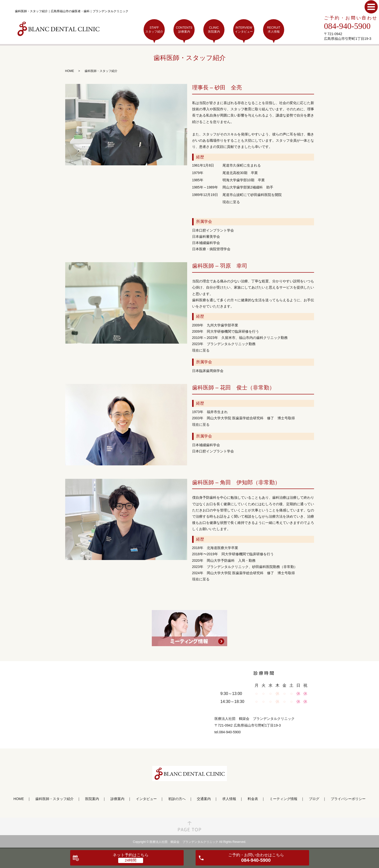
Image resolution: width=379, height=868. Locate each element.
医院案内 (92, 799)
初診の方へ (177, 799)
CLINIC (214, 30)
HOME (70, 71)
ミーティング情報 (283, 799)
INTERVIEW (244, 30)
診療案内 (117, 799)
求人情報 (229, 799)
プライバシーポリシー (348, 799)
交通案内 (204, 799)
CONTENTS (184, 30)
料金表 (253, 799)
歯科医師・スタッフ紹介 (54, 799)
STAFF (154, 30)
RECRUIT (274, 30)
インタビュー (146, 799)
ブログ (314, 799)
